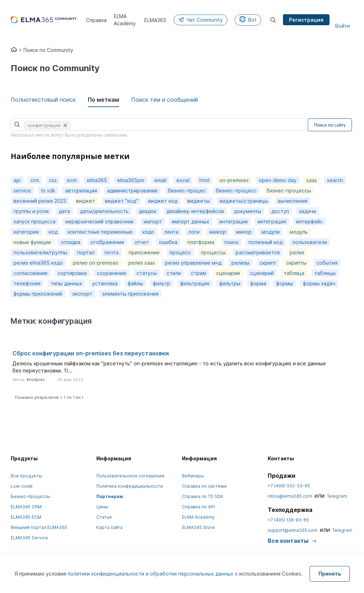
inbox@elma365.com (290, 496)
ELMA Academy (198, 517)
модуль (299, 232)
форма (258, 283)
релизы (240, 263)
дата (64, 211)
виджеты (199, 201)
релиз (297, 252)
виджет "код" (122, 201)
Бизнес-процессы (30, 496)
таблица (294, 273)
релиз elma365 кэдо (38, 263)
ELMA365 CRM (26, 507)
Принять (330, 574)
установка (105, 283)
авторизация (81, 190)
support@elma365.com (293, 530)
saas (312, 180)
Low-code (22, 486)
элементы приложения (130, 294)
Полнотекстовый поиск (43, 100)
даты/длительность (104, 211)
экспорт (82, 294)
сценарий (262, 273)
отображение (107, 242)
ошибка (168, 242)
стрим (199, 273)
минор (244, 232)
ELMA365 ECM (26, 517)
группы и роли (31, 211)
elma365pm (131, 180)
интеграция (272, 221)
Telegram (337, 496)
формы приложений (38, 294)
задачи (307, 211)
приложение (144, 252)
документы (248, 211)
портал (86, 252)
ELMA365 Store (198, 527)
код (53, 232)
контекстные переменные (100, 232)
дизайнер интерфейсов (195, 211)
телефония (27, 283)
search (335, 180)
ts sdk (48, 190)
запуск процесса (34, 221)
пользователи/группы (40, 252)
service (22, 190)
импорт (153, 221)
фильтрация (195, 283)
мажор (218, 232)
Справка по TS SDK (203, 496)
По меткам (103, 100)
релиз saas (142, 263)
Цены (102, 507)
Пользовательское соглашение (130, 476)
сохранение (112, 273)
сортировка (72, 273)
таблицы (325, 273)
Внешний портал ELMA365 (39, 527)
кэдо (148, 232)
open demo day (278, 180)
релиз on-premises (96, 263)
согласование (31, 273)
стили (174, 273)
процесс (180, 252)
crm (35, 180)
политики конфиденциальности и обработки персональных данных (151, 574)
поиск (231, 242)
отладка (71, 242)
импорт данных (191, 221)
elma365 (97, 180)
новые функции (32, 242)
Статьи (104, 517)
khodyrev (36, 380)
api (17, 180)
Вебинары (193, 476)
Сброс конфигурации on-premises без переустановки (91, 353)
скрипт (268, 263)
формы (285, 283)
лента (171, 232)
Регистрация (306, 20)
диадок (148, 211)
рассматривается (258, 252)
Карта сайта (109, 527)
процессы (213, 252)
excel (183, 180)
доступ (280, 211)
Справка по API (198, 507)
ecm (72, 180)
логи (194, 232)
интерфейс (309, 221)
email (160, 180)
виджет (85, 201)
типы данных (66, 283)
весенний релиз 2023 (40, 201)
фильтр (162, 283)
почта (112, 252)
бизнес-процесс (236, 190)
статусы (147, 273)
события (327, 263)
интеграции (234, 221)
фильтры (230, 283)
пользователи (310, 242)
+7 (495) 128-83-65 (288, 520)
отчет (142, 242)
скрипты (296, 263)
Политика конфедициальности (130, 486)
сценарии (228, 273)
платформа (201, 242)
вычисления (293, 201)
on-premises (234, 180)
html (204, 180)
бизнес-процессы (289, 190)
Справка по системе (204, 486)
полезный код (266, 242)
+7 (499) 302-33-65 (289, 486)
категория (26, 232)
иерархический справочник (100, 221)
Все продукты (26, 476)
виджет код (163, 201)
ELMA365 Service (29, 538)
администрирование (132, 190)
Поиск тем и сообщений (165, 100)
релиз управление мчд (193, 263)
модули (271, 232)
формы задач (319, 283)
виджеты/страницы (244, 201)
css (53, 180)
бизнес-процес (187, 190)
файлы (135, 283)
